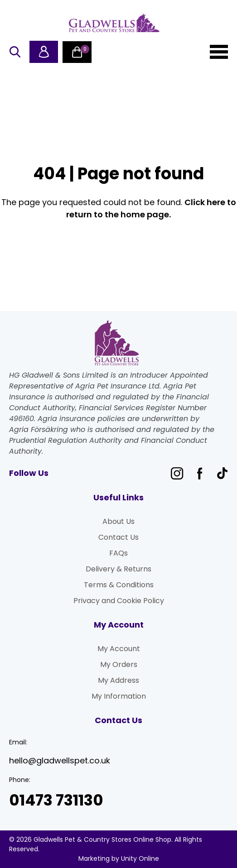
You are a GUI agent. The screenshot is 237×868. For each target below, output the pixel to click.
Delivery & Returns (119, 569)
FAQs (119, 553)
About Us (119, 521)
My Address (119, 680)
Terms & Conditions (119, 585)
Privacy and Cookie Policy (119, 601)
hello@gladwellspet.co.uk (60, 760)
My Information (119, 696)
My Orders (119, 664)
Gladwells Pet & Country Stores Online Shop (114, 23)
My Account (119, 649)
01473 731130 (56, 800)
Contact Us (119, 537)
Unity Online (140, 858)
